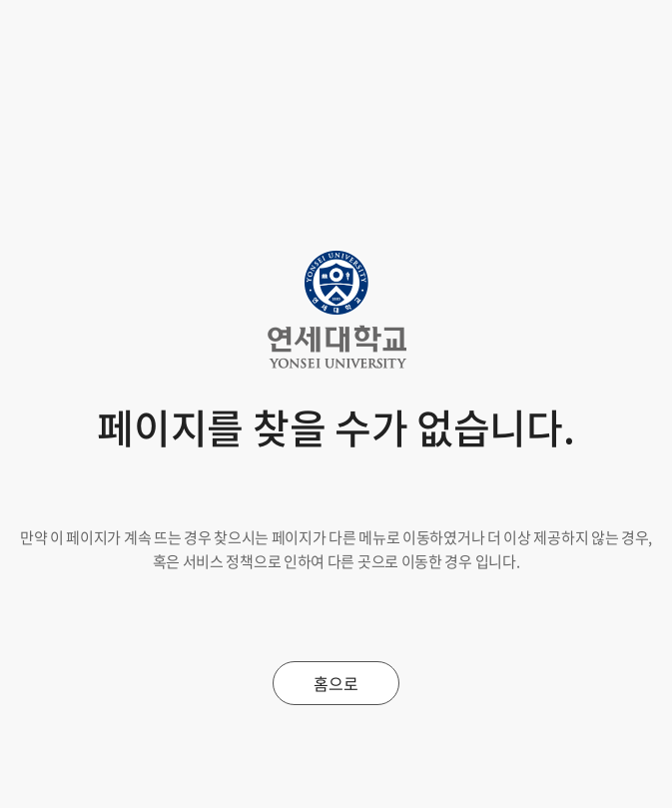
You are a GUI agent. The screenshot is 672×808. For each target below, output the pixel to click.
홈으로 (336, 683)
